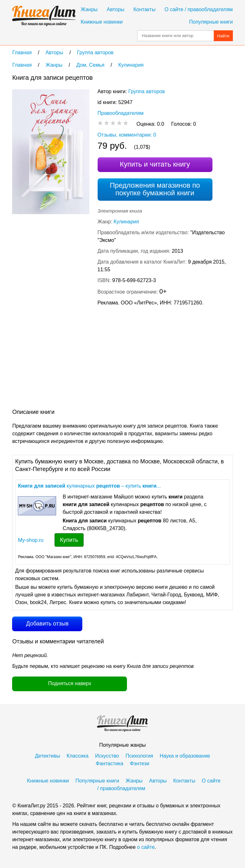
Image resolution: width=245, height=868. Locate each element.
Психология (139, 756)
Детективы (48, 756)
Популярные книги (211, 22)
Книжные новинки (102, 22)
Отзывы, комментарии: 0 (127, 135)
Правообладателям (121, 113)
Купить (69, 540)
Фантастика (109, 763)
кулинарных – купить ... (89, 486)
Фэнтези (140, 763)
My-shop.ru (31, 540)
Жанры (89, 9)
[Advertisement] (66, 359)
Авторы (116, 9)
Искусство (107, 756)
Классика (78, 756)
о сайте (146, 847)
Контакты (144, 9)
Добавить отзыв (47, 624)
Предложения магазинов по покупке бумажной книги (155, 189)
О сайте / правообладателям (199, 9)
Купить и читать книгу (155, 164)
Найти (223, 36)
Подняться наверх (70, 683)
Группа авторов (147, 91)
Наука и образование (185, 756)
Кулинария (126, 222)
